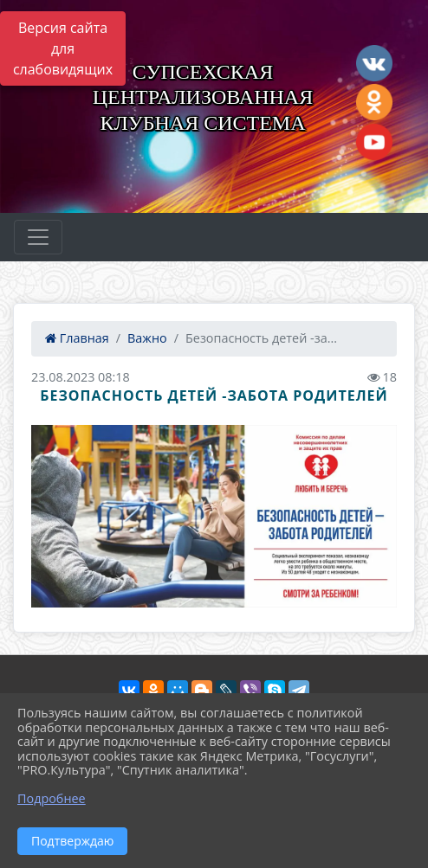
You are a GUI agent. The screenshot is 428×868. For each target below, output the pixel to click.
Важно (147, 338)
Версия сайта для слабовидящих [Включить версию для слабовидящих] (63, 48)
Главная (77, 338)
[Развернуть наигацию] (38, 237)
